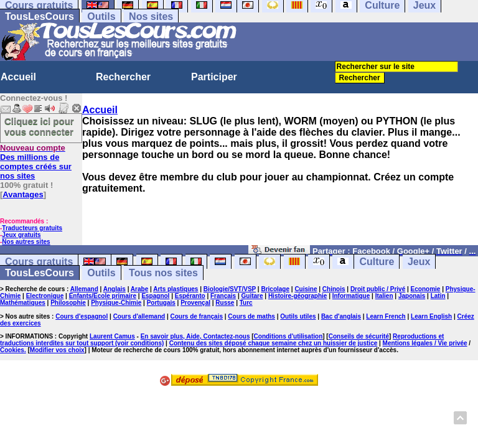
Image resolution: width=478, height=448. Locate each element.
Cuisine (306, 289)
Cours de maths (251, 316)
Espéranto (190, 296)
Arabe (139, 289)
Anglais (115, 289)
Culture (377, 262)
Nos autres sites (26, 242)
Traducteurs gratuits (32, 228)
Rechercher (123, 77)
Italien (384, 296)
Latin (438, 296)
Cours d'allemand (139, 316)
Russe (225, 303)
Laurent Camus (112, 336)
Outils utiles (298, 316)
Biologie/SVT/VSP (230, 289)
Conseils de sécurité (359, 336)
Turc (246, 303)
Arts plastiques (176, 289)
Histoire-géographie (298, 296)
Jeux (419, 262)
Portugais (161, 303)
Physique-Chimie (116, 303)
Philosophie (68, 303)
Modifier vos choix (57, 350)
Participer (214, 77)
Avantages (23, 194)
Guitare (252, 296)
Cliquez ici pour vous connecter (39, 126)
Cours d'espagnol (82, 316)
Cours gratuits (39, 262)
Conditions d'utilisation (288, 336)
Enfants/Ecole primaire (103, 296)
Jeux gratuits (21, 235)
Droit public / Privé (378, 289)
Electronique (45, 296)
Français (223, 296)
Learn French (386, 316)
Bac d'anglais (341, 316)
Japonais (412, 296)
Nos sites (151, 16)
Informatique (351, 296)
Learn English (431, 316)
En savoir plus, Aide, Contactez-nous (195, 336)
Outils (101, 16)
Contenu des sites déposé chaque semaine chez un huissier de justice (274, 343)
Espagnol (155, 296)
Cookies (12, 350)
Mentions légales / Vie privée (425, 343)
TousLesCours (40, 16)
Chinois (334, 289)
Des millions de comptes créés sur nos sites (36, 162)
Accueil (18, 77)
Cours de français (197, 316)
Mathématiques (23, 303)
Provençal (195, 303)
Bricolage (275, 289)
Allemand (84, 289)
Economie (426, 289)
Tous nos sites (163, 273)
